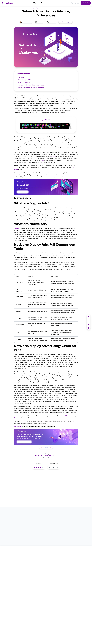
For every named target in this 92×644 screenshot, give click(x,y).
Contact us (18, 418)
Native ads (21, 77)
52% (43, 160)
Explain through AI (66, 22)
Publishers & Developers (48, 3)
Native (41, 8)
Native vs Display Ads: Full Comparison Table (31, 85)
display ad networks (35, 208)
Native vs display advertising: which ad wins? (31, 88)
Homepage (32, 8)
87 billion (53, 156)
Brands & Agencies (34, 3)
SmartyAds (64, 416)
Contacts (86, 3)
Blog (37, 8)
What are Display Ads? (25, 80)
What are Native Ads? (24, 83)
